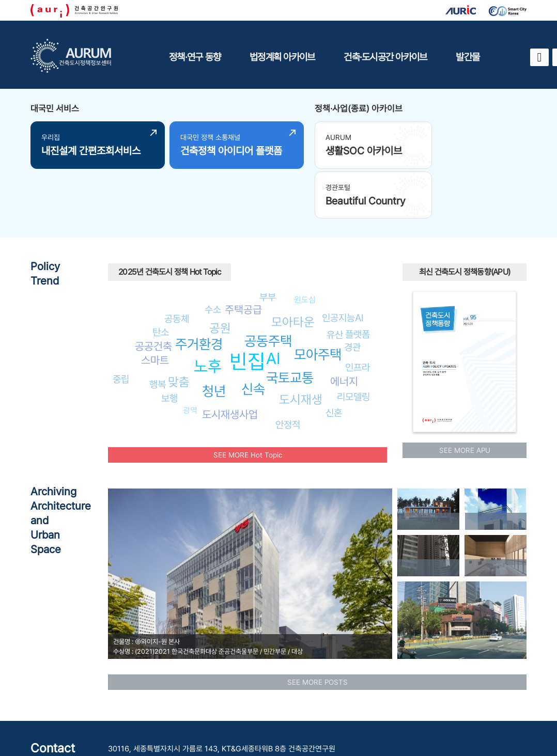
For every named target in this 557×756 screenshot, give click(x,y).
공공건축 (153, 294)
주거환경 (199, 292)
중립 (121, 326)
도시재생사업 (230, 361)
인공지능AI (343, 264)
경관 (352, 294)
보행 (169, 345)
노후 (208, 313)
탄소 (161, 279)
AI (273, 306)
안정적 (288, 371)
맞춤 (179, 329)
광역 (190, 357)
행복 (158, 332)
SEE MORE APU (465, 397)
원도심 (305, 247)
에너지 (344, 329)
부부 (268, 244)
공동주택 (268, 288)
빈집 (247, 309)
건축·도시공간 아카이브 (385, 57)
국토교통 (290, 325)
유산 (335, 281)
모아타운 (293, 269)
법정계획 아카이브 (282, 57)
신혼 (334, 360)
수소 (213, 257)
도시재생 (301, 346)
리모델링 (353, 344)
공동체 (177, 265)
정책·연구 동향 (195, 57)
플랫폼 (358, 281)
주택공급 (243, 257)
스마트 (155, 307)
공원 (220, 275)
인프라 (358, 314)
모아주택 (318, 301)
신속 (253, 336)
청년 (214, 338)
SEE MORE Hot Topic (248, 402)
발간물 (468, 57)
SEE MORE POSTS (318, 629)
